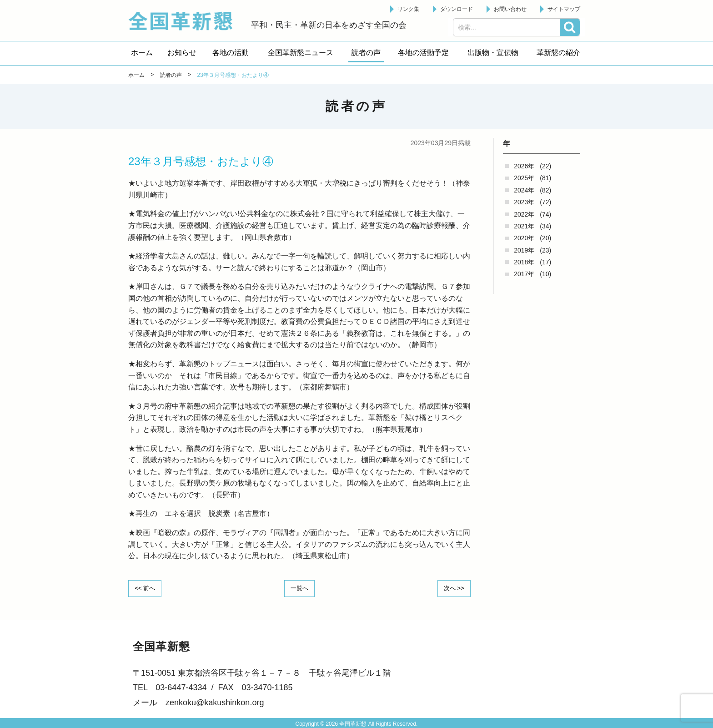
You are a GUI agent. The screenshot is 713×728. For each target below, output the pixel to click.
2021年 (524, 226)
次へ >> (452, 588)
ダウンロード (457, 9)
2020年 (524, 238)
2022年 (524, 214)
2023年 (524, 202)
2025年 (524, 178)
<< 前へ (147, 588)
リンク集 (408, 9)
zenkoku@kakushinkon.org (215, 702)
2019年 (524, 250)
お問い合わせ (510, 9)
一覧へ (300, 588)
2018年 (524, 262)
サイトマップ (564, 9)
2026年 (524, 166)
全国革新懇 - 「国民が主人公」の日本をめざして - (185, 21)
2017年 (524, 274)
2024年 (524, 190)
